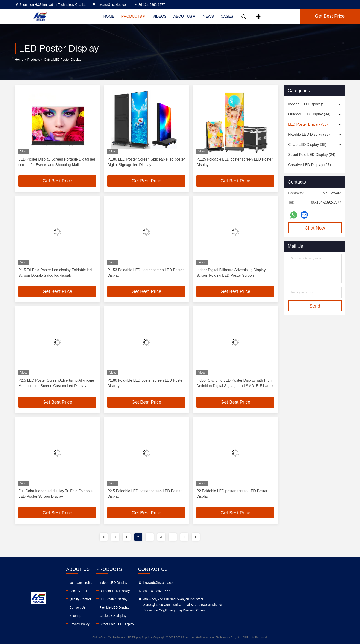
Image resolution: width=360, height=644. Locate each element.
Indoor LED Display (200, 583)
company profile (124, 583)
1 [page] (127, 537)
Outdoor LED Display (201, 591)
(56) (308, 124)
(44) (309, 114)
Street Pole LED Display (203, 624)
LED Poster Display (200, 599)
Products (134, 16)
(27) (309, 165)
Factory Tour (122, 591)
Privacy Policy (123, 624)
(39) (309, 134)
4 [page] (161, 537)
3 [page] (150, 537)
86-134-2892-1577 (149, 5)
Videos (159, 16)
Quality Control (123, 599)
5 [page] (173, 537)
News (208, 16)
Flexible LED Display (200, 608)
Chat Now (315, 228)
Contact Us (121, 608)
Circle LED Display (199, 616)
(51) (308, 104)
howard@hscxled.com (110, 5)
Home (109, 16)
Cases (227, 16)
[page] (104, 537)
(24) (312, 155)
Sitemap (119, 616)
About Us (185, 16)
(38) (307, 145)
